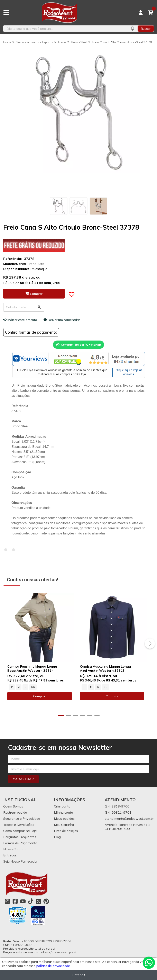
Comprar (41, 699)
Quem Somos (13, 809)
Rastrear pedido (15, 815)
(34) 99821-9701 (118, 815)
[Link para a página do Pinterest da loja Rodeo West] (46, 904)
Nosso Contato (14, 852)
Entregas (10, 858)
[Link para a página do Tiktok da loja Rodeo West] (31, 904)
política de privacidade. (53, 966)
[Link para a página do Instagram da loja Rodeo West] (7, 904)
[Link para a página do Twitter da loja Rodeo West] (38, 904)
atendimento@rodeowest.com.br (129, 821)
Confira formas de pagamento (31, 332)
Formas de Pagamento (20, 846)
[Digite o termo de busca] (65, 29)
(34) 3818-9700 (117, 809)
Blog (57, 840)
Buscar (146, 29)
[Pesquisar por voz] (132, 29)
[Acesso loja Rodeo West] (141, 13)
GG (33, 690)
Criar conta (62, 809)
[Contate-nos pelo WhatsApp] (149, 963)
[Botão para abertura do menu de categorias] (6, 13)
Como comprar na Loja (20, 833)
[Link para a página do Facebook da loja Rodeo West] (15, 904)
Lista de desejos (66, 833)
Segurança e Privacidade (22, 821)
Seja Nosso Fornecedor (20, 864)
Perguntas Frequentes (20, 840)
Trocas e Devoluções (19, 827)
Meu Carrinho (64, 827)
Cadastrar (23, 782)
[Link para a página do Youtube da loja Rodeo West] (23, 904)
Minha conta (63, 815)
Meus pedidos (64, 821)
